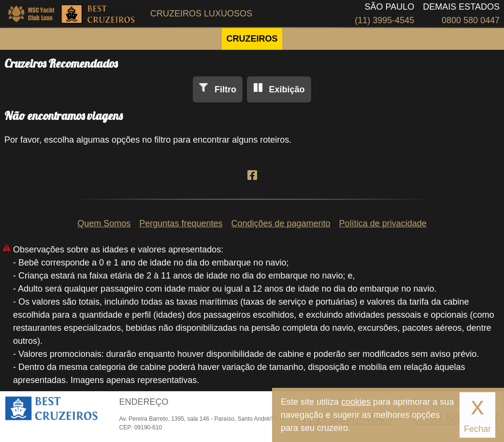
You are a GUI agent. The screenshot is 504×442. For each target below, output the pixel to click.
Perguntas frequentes (181, 223)
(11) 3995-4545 (384, 20)
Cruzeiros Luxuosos (201, 14)
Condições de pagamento (281, 223)
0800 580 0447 (471, 20)
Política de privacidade (383, 223)
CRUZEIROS (252, 39)
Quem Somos (104, 223)
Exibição (287, 89)
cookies (356, 402)
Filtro (225, 89)
